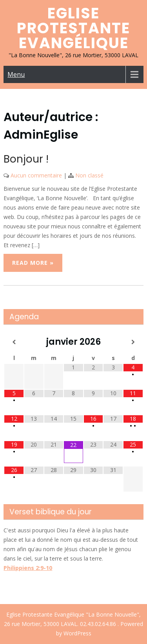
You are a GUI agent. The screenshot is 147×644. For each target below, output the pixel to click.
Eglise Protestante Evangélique (73, 28)
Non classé (89, 175)
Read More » (33, 263)
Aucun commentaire (36, 175)
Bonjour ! (26, 159)
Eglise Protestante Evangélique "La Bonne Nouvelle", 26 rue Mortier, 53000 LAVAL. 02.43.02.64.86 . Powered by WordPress (73, 624)
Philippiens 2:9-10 (28, 568)
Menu (16, 74)
